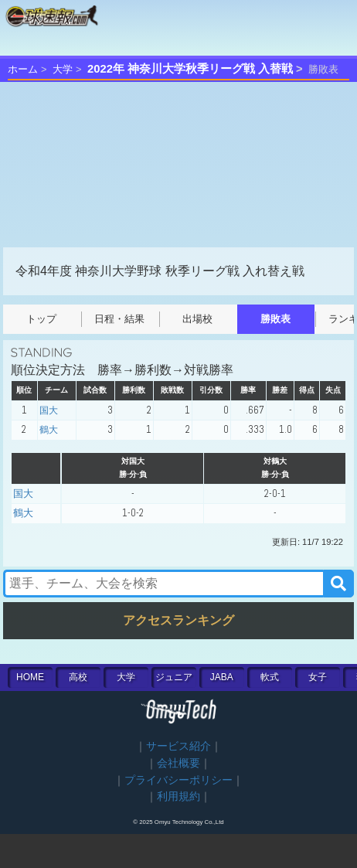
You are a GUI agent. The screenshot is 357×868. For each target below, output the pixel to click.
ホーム (23, 69)
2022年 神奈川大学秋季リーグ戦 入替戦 (190, 69)
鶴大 (49, 430)
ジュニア (174, 677)
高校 (78, 677)
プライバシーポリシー (178, 780)
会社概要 (178, 763)
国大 (49, 410)
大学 (63, 69)
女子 (318, 677)
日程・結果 (119, 319)
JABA (222, 677)
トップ (41, 319)
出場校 (197, 319)
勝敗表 (275, 319)
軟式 (270, 677)
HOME (30, 677)
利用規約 (178, 797)
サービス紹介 (178, 746)
